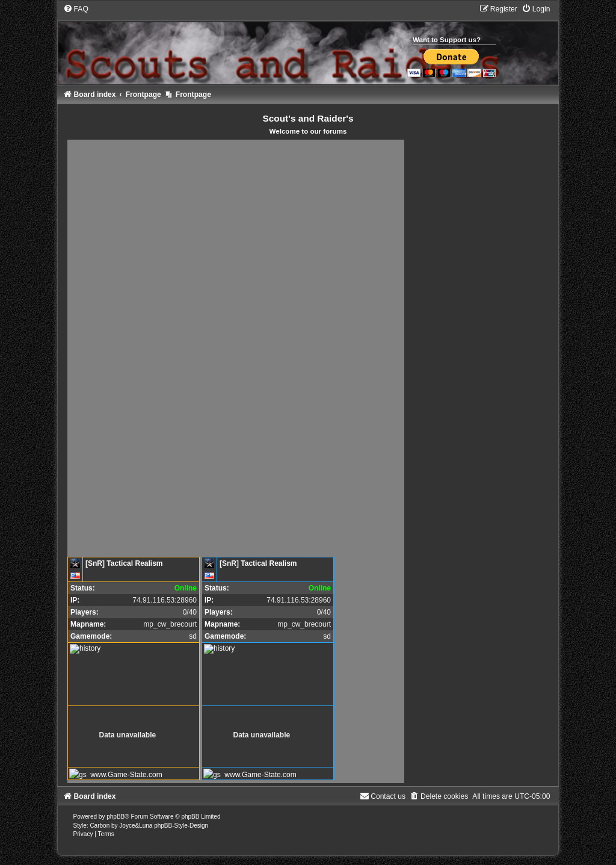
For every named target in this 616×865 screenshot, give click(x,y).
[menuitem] (76, 9)
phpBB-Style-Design (181, 826)
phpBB (115, 817)
